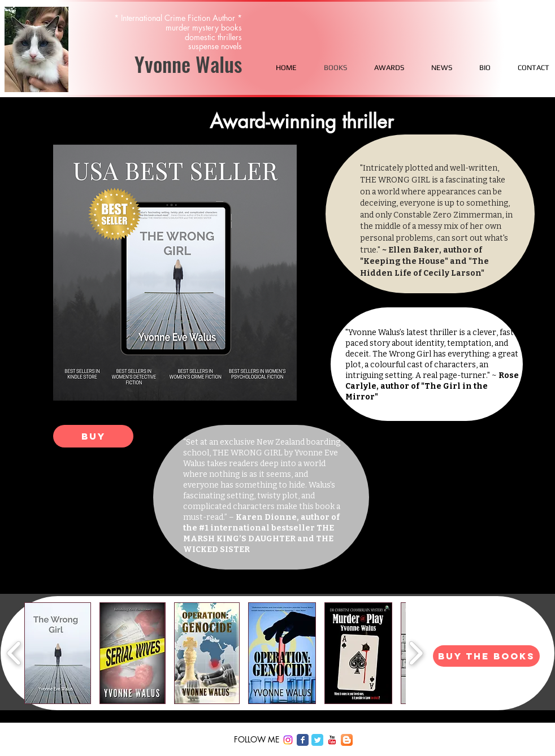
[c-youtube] (332, 740)
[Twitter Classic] (317, 740)
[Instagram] (288, 740)
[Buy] (93, 436)
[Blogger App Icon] (347, 740)
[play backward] (14, 653)
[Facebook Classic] (303, 740)
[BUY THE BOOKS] (486, 656)
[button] (58, 653)
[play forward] (416, 653)
